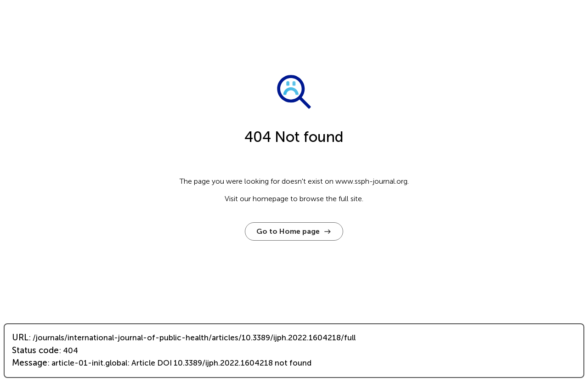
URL (20, 338)
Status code (35, 350)
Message (30, 363)
